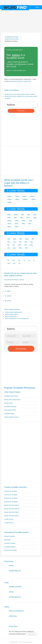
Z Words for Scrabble (11, 495)
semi (16, 224)
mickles (9, 296)
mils (30, 221)
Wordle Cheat (8, 403)
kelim (9, 196)
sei (9, 248)
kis (15, 242)
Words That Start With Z (12, 505)
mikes (32, 196)
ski (26, 248)
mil (25, 245)
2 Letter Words (9, 519)
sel (14, 248)
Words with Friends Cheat (12, 400)
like (21, 218)
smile (9, 202)
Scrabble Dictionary (10, 407)
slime (33, 199)
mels (35, 218)
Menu (37, 7)
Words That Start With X (12, 516)
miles (9, 199)
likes (17, 196)
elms (16, 215)
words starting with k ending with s (21, 81)
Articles (11, 565)
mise (9, 224)
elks (9, 215)
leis (35, 215)
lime (28, 218)
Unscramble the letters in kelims (14, 280)
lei (20, 242)
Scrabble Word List (15, 571)
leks (9, 218)
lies (15, 218)
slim (16, 227)
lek (26, 242)
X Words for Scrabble (11, 498)
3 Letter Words (9, 523)
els (21, 239)
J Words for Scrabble (11, 491)
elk (9, 239)
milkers (9, 301)
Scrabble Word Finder (11, 396)
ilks (22, 215)
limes (24, 196)
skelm (25, 199)
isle (29, 215)
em (13, 260)
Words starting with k (11, 314)
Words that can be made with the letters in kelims (20, 94)
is (24, 260)
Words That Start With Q (12, 509)
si (19, 263)
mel (19, 245)
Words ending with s (11, 316)
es (19, 260)
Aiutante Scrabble (10, 543)
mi (14, 263)
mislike (8, 291)
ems (27, 239)
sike (23, 224)
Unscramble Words (10, 410)
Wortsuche (8, 540)
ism (9, 242)
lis (14, 245)
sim (20, 248)
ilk (33, 239)
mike (9, 221)
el (8, 260)
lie (8, 245)
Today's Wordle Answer (11, 417)
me (9, 263)
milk (23, 221)
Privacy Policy (13, 626)
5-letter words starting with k (14, 312)
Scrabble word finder (15, 587)
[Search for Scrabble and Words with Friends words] (21, 105)
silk (30, 224)
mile (17, 221)
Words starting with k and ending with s (17, 319)
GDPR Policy (13, 616)
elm (15, 239)
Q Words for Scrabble (11, 502)
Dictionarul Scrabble (10, 550)
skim (9, 227)
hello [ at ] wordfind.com (16, 611)
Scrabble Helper (9, 414)
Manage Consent (32, 634)
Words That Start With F (12, 512)
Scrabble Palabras (10, 547)
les (32, 242)
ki (29, 260)
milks (17, 199)
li (34, 260)
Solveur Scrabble (10, 536)
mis (31, 245)
